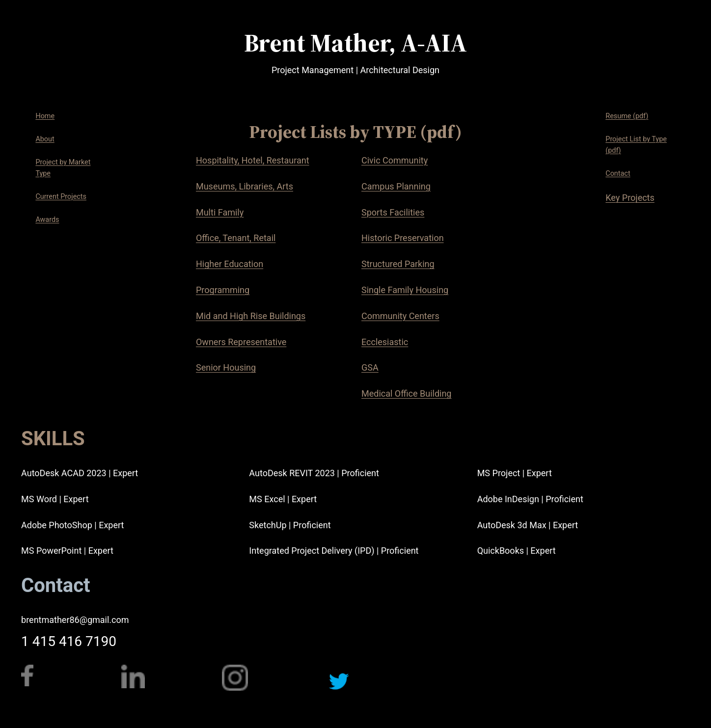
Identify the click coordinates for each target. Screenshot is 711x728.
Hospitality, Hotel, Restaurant (253, 160)
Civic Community (395, 160)
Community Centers (400, 316)
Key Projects (630, 198)
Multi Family (220, 212)
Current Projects (61, 197)
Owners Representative (241, 342)
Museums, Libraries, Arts (245, 186)
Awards (47, 220)
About (45, 139)
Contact (618, 174)
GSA (370, 367)
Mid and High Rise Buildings (251, 316)
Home (45, 116)
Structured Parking (398, 264)
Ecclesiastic (385, 342)
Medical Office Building (407, 393)
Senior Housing (226, 367)
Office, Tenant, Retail (236, 238)
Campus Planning (396, 186)
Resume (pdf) (627, 116)
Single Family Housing (405, 290)
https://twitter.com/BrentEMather (366, 711)
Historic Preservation (403, 238)
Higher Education (230, 264)
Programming (223, 290)
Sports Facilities (393, 212)
